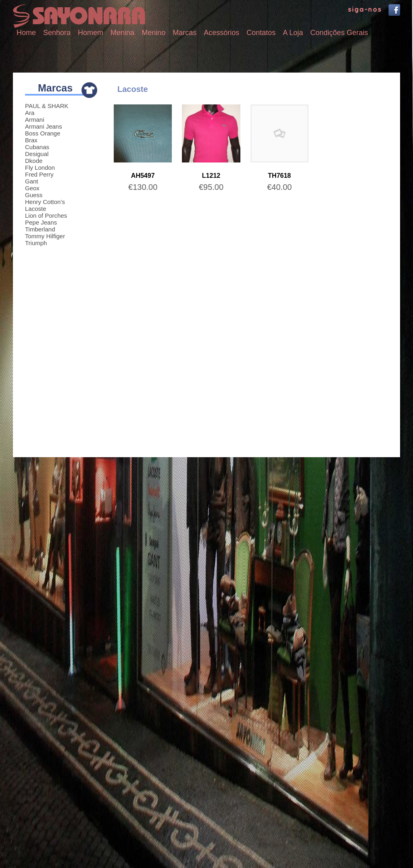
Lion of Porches (46, 215)
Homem (91, 33)
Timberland (40, 229)
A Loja (293, 33)
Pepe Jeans (41, 222)
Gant (32, 181)
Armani (35, 120)
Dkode (34, 161)
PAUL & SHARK (47, 106)
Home (26, 33)
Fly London (40, 168)
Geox (32, 188)
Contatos (261, 33)
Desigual (37, 154)
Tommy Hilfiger (45, 236)
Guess (34, 195)
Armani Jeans (44, 126)
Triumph (36, 243)
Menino (153, 33)
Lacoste (36, 209)
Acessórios (221, 33)
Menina (122, 33)
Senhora (57, 33)
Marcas (185, 33)
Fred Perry (39, 174)
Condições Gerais (339, 33)
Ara (30, 113)
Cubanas (37, 147)
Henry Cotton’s (45, 202)
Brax (31, 140)
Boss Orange (43, 133)
